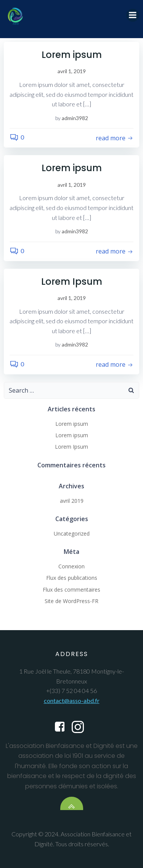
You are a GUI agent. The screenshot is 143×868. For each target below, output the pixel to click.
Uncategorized (72, 533)
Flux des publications (72, 578)
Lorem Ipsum (71, 447)
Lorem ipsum (72, 424)
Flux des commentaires (71, 590)
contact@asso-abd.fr (72, 700)
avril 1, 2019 (72, 71)
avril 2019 (72, 501)
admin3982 (75, 118)
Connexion (71, 566)
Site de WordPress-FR (71, 601)
